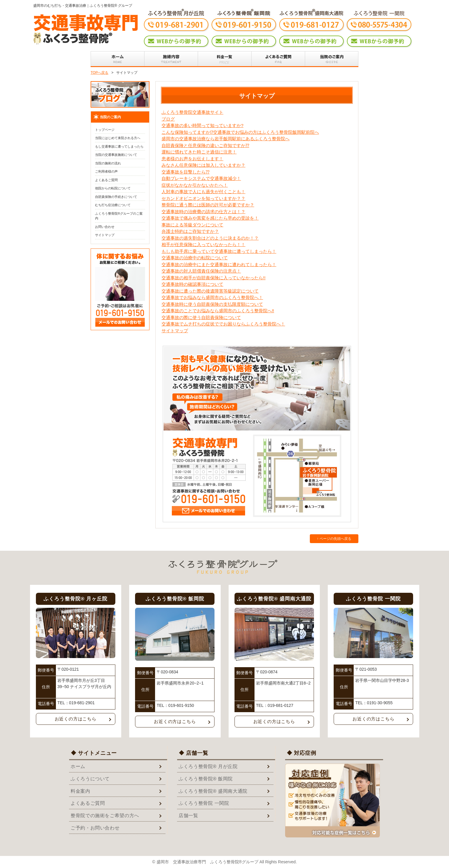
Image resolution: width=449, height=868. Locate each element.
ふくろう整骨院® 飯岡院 (206, 779)
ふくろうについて (90, 779)
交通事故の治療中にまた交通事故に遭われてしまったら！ (219, 264)
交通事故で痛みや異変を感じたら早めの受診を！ (210, 218)
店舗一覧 (188, 816)
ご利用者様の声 (106, 171)
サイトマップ (175, 331)
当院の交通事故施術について (116, 155)
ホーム (78, 766)
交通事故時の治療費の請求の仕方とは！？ (203, 212)
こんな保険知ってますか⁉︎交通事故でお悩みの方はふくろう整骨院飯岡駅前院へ (240, 132)
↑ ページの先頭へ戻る (334, 539)
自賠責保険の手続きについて (116, 197)
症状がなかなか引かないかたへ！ (195, 185)
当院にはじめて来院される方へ (118, 138)
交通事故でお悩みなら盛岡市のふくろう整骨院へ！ (212, 297)
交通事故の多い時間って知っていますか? (202, 125)
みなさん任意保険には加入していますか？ (203, 165)
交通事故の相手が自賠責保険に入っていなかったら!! (213, 278)
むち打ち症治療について (113, 205)
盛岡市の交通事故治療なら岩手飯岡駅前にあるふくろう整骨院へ (226, 139)
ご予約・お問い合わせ (95, 828)
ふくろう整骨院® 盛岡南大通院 (213, 791)
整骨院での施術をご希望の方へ (105, 816)
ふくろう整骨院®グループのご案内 (119, 216)
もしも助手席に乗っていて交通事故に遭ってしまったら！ (219, 251)
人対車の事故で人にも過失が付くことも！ (203, 192)
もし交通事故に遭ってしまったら (119, 146)
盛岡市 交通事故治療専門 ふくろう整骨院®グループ (207, 862)
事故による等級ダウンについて (192, 225)
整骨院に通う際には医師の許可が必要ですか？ (208, 205)
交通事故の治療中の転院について (195, 258)
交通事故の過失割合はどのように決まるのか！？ (210, 238)
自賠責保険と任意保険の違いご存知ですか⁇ (205, 145)
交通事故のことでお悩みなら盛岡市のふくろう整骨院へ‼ (218, 311)
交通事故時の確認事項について (192, 284)
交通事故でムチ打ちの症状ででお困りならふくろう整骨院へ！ (223, 324)
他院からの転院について (113, 188)
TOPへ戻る (99, 73)
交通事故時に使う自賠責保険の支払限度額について (212, 304)
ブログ (168, 119)
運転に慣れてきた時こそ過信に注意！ (199, 152)
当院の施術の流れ (108, 163)
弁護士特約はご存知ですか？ (190, 231)
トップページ (105, 130)
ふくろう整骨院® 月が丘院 (208, 766)
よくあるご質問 (106, 180)
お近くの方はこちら (76, 719)
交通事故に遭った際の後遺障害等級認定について (210, 291)
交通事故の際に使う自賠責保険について (201, 317)
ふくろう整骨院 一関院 (204, 803)
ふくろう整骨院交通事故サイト (192, 112)
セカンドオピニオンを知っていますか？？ (203, 198)
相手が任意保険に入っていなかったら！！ (203, 244)
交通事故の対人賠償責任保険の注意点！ (201, 271)
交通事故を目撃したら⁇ (186, 172)
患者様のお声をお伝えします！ (192, 159)
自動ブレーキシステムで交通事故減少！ (201, 178)
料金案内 (80, 791)
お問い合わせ (105, 227)
